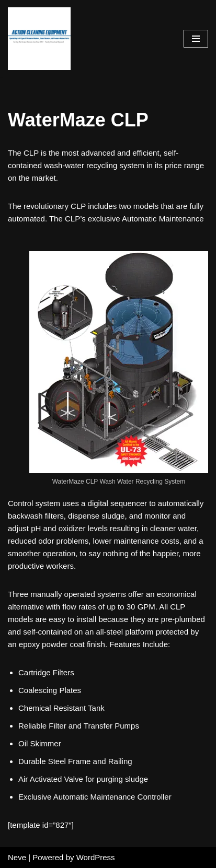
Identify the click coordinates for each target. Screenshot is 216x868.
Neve (17, 857)
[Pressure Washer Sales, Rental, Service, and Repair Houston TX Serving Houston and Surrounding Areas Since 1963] (39, 39)
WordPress (96, 857)
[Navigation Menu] (196, 39)
